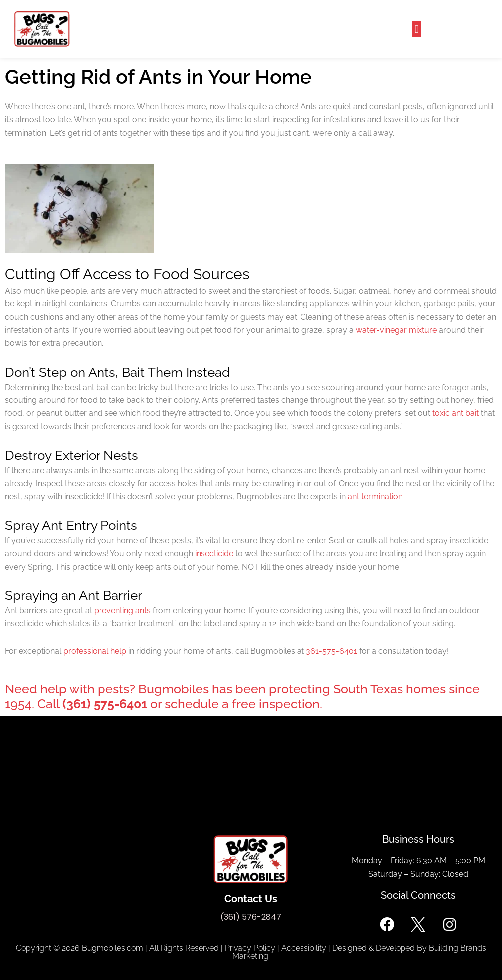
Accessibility (304, 948)
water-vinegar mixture (396, 330)
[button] (417, 29)
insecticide (214, 553)
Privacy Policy (250, 948)
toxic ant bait (455, 413)
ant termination (375, 497)
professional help (95, 651)
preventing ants (122, 611)
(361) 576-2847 (251, 917)
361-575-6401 (332, 651)
